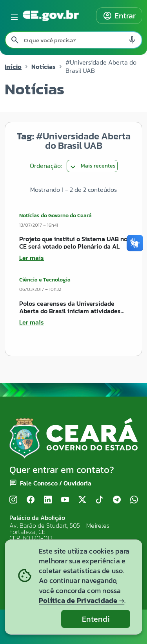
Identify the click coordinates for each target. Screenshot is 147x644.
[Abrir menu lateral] (13, 16)
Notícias (44, 67)
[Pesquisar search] (15, 40)
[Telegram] (117, 500)
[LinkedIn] (48, 500)
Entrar (119, 16)
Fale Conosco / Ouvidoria (56, 483)
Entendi (96, 619)
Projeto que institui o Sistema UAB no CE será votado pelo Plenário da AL (73, 242)
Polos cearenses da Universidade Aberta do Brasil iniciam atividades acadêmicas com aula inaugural (70, 307)
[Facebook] (31, 500)
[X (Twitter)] (82, 500)
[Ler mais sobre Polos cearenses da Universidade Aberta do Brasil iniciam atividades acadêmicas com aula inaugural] (73, 322)
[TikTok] (100, 500)
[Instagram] (13, 500)
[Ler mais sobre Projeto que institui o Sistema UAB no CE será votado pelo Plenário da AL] (73, 258)
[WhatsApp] (134, 500)
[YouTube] (65, 500)
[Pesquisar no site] (73, 40)
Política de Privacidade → (82, 600)
